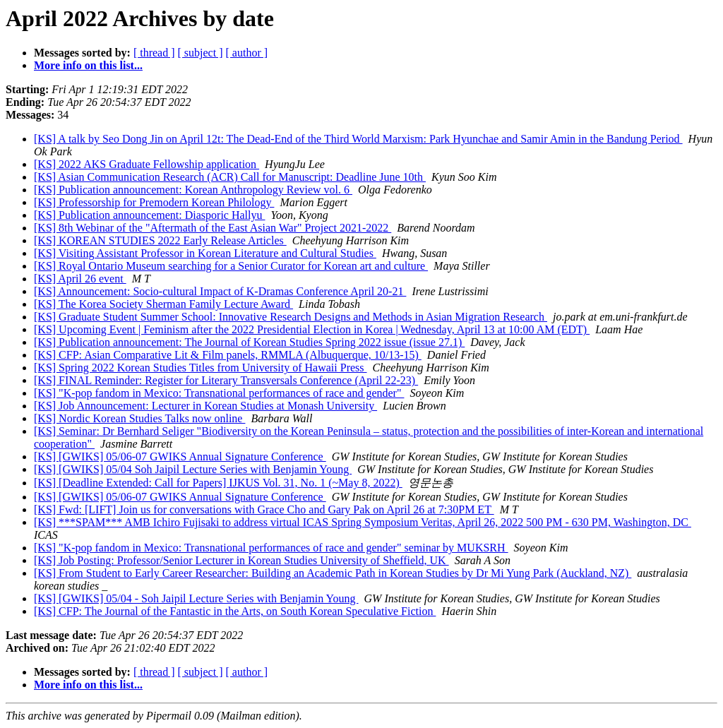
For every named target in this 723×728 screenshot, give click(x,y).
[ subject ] (201, 53)
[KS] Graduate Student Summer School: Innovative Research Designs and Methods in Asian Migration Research (291, 317)
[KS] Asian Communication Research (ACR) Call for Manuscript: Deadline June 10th (230, 177)
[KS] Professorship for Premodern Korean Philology (154, 202)
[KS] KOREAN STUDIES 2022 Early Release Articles (160, 240)
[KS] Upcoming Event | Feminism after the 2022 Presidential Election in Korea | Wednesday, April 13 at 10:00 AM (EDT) (312, 329)
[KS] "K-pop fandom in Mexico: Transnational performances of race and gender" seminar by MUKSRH (271, 548)
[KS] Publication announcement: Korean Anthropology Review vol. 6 (193, 190)
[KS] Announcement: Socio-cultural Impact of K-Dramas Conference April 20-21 (220, 291)
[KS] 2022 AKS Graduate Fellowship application (147, 164)
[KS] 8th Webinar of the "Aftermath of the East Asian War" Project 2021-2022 (213, 228)
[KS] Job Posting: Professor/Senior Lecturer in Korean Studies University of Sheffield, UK (241, 560)
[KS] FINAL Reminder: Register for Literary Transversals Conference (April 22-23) (226, 380)
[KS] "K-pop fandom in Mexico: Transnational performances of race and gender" (219, 393)
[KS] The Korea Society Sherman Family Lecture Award (163, 304)
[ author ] (247, 53)
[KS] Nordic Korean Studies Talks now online (139, 418)
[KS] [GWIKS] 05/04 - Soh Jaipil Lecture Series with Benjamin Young (196, 598)
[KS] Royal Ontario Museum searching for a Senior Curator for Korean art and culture (231, 266)
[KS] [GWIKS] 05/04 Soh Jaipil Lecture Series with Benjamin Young (193, 469)
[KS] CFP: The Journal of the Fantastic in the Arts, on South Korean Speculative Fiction (235, 611)
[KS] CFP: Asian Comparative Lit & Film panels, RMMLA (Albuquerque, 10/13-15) (228, 355)
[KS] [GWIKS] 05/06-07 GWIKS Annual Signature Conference (180, 457)
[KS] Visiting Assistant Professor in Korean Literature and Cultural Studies (205, 253)
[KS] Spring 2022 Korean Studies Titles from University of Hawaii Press (201, 368)
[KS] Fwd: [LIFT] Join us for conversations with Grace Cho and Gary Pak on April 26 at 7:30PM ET (264, 509)
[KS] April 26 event (80, 279)
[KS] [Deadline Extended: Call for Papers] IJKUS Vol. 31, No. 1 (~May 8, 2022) (218, 483)
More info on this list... (88, 65)
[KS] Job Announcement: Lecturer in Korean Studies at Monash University (205, 406)
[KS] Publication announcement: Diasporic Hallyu (149, 215)
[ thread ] (154, 53)
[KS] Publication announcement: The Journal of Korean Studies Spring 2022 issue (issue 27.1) (249, 342)
